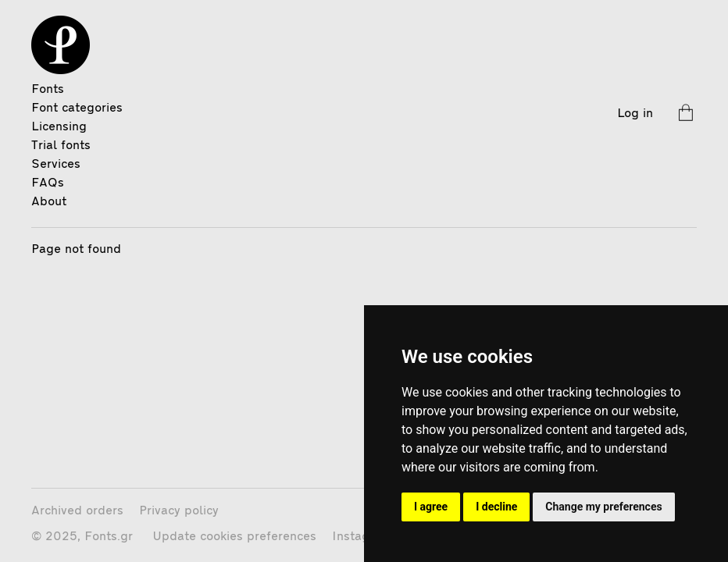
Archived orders (77, 511)
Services (56, 165)
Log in (635, 114)
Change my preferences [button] (603, 507)
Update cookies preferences (234, 537)
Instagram (362, 537)
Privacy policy (179, 511)
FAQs (48, 183)
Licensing (59, 127)
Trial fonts (61, 146)
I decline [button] (496, 507)
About (49, 202)
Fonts (48, 90)
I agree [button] (431, 507)
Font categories (77, 108)
